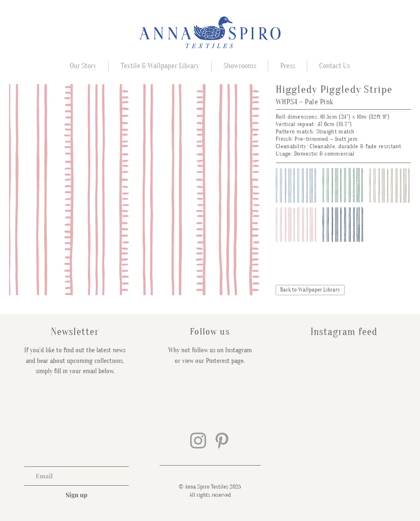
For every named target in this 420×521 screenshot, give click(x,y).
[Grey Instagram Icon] (198, 441)
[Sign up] (76, 495)
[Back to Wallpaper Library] (310, 290)
